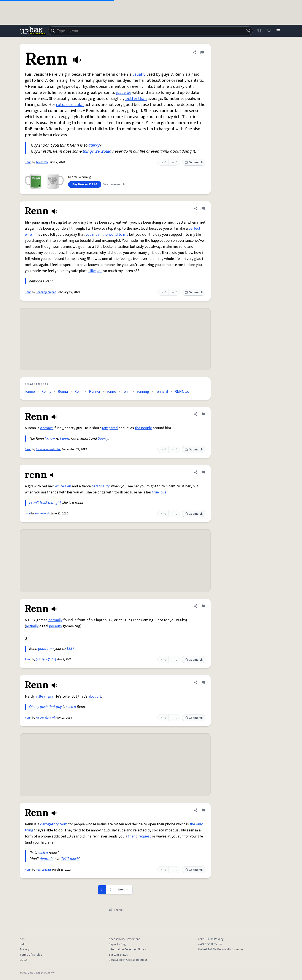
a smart (46, 428)
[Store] (259, 31)
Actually (32, 626)
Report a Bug (117, 944)
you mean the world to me (107, 235)
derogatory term (54, 824)
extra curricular (70, 105)
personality (100, 486)
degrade (47, 859)
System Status (118, 955)
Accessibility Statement (124, 939)
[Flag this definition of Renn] (202, 52)
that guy (55, 707)
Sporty (103, 438)
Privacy (24, 950)
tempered (110, 428)
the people (143, 428)
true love (159, 492)
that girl (54, 503)
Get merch (194, 162)
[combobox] (151, 31)
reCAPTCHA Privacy (211, 939)
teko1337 (42, 162)
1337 (70, 649)
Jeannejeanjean (46, 292)
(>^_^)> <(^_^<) (46, 660)
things (88, 151)
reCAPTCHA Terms (210, 944)
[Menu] (278, 31)
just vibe (124, 93)
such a (71, 707)
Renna (63, 392)
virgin (48, 696)
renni (126, 392)
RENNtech (183, 392)
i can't (34, 503)
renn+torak (43, 514)
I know (50, 438)
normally (55, 620)
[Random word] (248, 31)
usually (139, 74)
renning (143, 392)
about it (95, 696)
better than (136, 99)
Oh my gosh (38, 707)
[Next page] (124, 890)
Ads (22, 939)
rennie (30, 392)
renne (111, 392)
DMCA (23, 960)
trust (43, 503)
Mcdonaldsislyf (45, 718)
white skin (63, 486)
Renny (46, 392)
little (39, 696)
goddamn (46, 649)
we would (103, 151)
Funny (65, 438)
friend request (140, 836)
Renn (28, 162)
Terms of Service (31, 955)
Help (23, 944)
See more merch (114, 184)
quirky (94, 145)
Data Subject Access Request (128, 960)
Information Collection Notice (128, 950)
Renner (95, 392)
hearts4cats (44, 870)
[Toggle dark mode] (269, 31)
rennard (162, 392)
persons (55, 626)
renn (28, 514)
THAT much (70, 859)
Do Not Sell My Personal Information (221, 950)
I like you (95, 271)
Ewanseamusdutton (49, 449)
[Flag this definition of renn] (203, 472)
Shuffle (115, 910)
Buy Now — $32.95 (85, 184)
